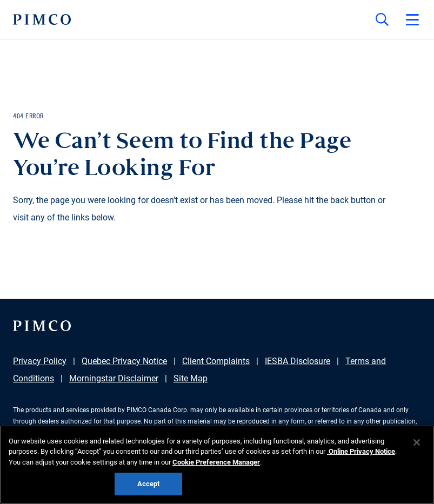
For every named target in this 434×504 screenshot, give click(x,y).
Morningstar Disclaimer (114, 378)
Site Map (191, 378)
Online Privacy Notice (361, 451)
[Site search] (382, 19)
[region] (217, 465)
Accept (149, 484)
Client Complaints (216, 361)
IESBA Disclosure (298, 361)
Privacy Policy (40, 361)
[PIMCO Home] (42, 19)
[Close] (417, 442)
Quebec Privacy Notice (124, 361)
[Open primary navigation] (412, 19)
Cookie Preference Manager (216, 462)
